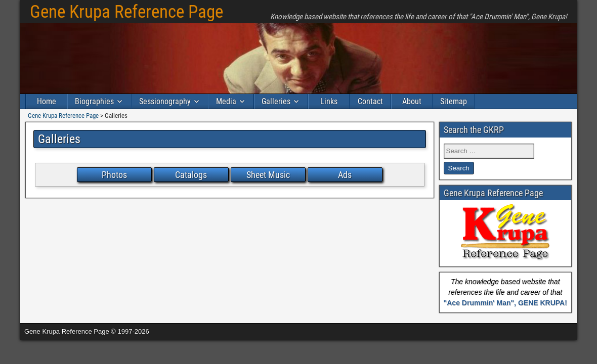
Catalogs (191, 175)
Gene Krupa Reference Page (126, 12)
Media (226, 101)
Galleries (276, 101)
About (412, 101)
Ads (345, 175)
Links (329, 101)
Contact (370, 101)
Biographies (94, 101)
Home (47, 101)
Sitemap (454, 101)
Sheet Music (268, 175)
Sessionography (165, 101)
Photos (114, 175)
